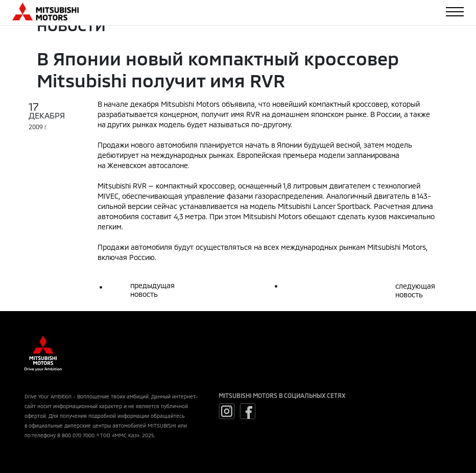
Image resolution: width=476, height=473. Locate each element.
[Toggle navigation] (455, 12)
